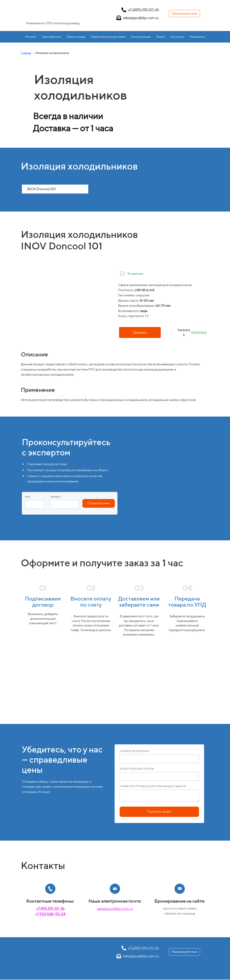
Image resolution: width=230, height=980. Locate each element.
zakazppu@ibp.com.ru (115, 909)
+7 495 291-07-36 (50, 909)
